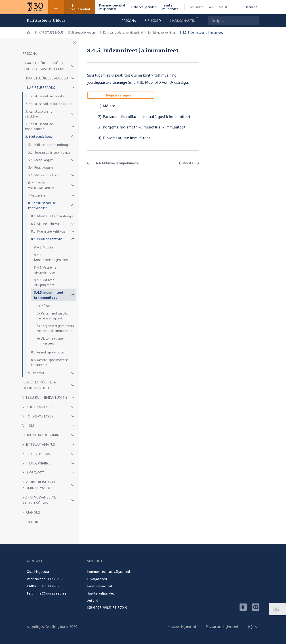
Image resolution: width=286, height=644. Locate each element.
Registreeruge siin (121, 95)
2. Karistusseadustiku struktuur (48, 104)
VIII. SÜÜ (29, 426)
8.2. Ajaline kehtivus (46, 224)
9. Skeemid (36, 373)
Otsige (255, 21)
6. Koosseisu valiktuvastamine (41, 185)
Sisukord (153, 21)
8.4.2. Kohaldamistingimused (51, 257)
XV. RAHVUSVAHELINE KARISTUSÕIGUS (39, 500)
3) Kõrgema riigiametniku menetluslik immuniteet (55, 328)
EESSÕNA (30, 53)
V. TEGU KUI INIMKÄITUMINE (45, 397)
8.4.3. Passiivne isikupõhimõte (45, 270)
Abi (211, 7)
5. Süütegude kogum (82, 32)
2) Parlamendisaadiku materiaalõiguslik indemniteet (53, 316)
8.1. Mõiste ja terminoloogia (52, 216)
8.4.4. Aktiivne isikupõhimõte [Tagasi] (112, 163)
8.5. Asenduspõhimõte (47, 352)
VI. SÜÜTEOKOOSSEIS (39, 407)
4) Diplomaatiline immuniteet (50, 341)
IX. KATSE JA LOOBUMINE (42, 435)
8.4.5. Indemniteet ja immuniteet (49, 295)
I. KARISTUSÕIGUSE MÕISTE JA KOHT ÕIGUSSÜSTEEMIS (44, 66)
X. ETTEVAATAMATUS (39, 444)
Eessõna (129, 21)
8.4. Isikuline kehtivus (161, 32)
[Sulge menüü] (75, 43)
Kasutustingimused (182, 627)
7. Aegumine (37, 195)
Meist (223, 7)
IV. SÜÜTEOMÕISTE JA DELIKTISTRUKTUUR (39, 385)
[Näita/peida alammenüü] (73, 66)
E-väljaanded (97, 579)
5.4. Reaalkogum (40, 167)
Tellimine (196, 7)
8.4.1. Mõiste (44, 247)
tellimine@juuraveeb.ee (47, 593)
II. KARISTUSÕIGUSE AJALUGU (45, 78)
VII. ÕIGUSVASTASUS (38, 416)
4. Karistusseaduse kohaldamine (39, 126)
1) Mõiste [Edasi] (189, 163)
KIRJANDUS (31, 512)
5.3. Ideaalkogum (41, 160)
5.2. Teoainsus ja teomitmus (49, 152)
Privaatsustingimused (222, 627)
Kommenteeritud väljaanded (108, 571)
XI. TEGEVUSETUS (36, 454)
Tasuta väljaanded (101, 593)
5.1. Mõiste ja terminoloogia (49, 145)
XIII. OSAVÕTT (33, 473)
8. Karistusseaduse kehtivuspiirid (122, 32)
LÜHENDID (31, 522)
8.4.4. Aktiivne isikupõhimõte (44, 282)
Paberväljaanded (100, 586)
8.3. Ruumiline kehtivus (48, 231)
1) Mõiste (44, 306)
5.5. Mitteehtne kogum (45, 175)
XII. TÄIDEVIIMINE (36, 463)
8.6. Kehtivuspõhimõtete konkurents (49, 362)
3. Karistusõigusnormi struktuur (41, 114)
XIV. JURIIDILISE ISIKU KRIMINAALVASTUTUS (39, 485)
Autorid (93, 600)
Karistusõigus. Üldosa (46, 20)
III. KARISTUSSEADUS (49, 32)
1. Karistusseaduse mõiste (45, 96)
